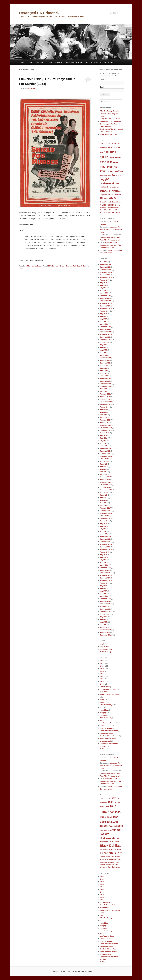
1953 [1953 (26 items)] (103, 167)
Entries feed (104, 647)
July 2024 (104, 314)
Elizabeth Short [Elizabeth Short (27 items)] (111, 198)
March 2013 (104, 627)
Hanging (103, 713)
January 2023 (105, 360)
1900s (102, 661)
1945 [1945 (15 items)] (107, 152)
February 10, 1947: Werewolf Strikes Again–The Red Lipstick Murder (111, 124)
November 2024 (106, 303)
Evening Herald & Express (110, 694)
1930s (102, 669)
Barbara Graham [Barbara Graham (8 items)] (114, 187)
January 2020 (105, 423)
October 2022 (105, 363)
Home (22, 62)
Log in (102, 644)
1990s (102, 684)
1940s (102, 671)
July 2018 (104, 464)
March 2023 (104, 355)
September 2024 (106, 308)
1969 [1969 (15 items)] (120, 171)
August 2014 (105, 583)
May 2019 (103, 441)
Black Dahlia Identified (108, 134)
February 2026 (105, 264)
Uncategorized (105, 741)
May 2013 (103, 622)
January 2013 (105, 632)
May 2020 (103, 412)
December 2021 (106, 384)
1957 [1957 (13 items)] (108, 171)
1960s (102, 676)
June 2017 (104, 498)
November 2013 (106, 607)
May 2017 (103, 500)
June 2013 (104, 619)
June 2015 (104, 557)
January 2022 (105, 381)
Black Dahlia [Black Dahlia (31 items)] (109, 191)
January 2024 (105, 329)
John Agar (68, 266)
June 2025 (104, 285)
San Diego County (107, 733)
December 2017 (106, 482)
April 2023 (104, 353)
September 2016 (106, 518)
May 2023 (103, 350)
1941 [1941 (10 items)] (115, 148)
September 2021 (106, 386)
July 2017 (104, 495)
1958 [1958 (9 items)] (112, 172)
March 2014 (104, 596)
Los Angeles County (108, 723)
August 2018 (105, 461)
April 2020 (104, 415)
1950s (28, 266)
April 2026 (104, 262)
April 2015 (104, 562)
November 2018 (106, 456)
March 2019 (104, 446)
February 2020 (105, 420)
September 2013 (106, 612)
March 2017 (104, 505)
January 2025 (105, 298)
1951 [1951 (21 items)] (109, 162)
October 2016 (105, 516)
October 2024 (105, 306)
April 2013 (104, 625)
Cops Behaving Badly (108, 689)
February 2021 (105, 394)
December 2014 (106, 573)
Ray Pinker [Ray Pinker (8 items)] (116, 208)
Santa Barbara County (108, 738)
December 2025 (106, 270)
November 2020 (106, 402)
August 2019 (105, 433)
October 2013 (105, 609)
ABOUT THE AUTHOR (36, 62)
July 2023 (104, 345)
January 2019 (105, 451)
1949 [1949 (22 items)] (118, 158)
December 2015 (106, 542)
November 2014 (106, 575)
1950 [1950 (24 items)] (103, 162)
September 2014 (106, 581)
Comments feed (106, 649)
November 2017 (106, 485)
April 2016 (104, 531)
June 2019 (104, 438)
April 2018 (104, 472)
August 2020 (105, 407)
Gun (102, 707)
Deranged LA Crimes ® (39, 13)
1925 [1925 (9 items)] (102, 144)
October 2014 (105, 578)
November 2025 (106, 272)
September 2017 (106, 490)
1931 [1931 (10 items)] (110, 144)
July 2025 (104, 283)
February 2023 (105, 358)
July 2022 (104, 368)
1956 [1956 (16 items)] (102, 171)
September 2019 (106, 430)
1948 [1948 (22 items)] (111, 158)
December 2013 (106, 604)
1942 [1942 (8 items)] (119, 148)
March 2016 (104, 534)
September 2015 (106, 549)
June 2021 (104, 389)
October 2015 (105, 547)
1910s (102, 663)
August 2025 (105, 280)
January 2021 (105, 397)
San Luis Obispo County (109, 736)
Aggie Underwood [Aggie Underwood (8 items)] (105, 175)
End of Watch (105, 692)
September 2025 (106, 277)
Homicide (104, 715)
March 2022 (104, 376)
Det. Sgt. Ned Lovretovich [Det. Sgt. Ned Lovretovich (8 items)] (113, 195)
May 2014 (103, 591)
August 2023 (105, 342)
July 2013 (104, 617)
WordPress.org (106, 652)
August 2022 (105, 366)
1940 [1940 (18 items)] (111, 147)
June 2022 (104, 371)
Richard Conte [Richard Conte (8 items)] (104, 210)
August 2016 (105, 521)
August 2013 (105, 614)
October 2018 (105, 459)
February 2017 (105, 508)
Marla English (77, 266)
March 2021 (104, 391)
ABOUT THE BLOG (55, 62)
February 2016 (105, 536)
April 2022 (104, 373)
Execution (104, 702)
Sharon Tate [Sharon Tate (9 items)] (113, 210)
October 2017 (105, 487)
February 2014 (105, 599)
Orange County (106, 725)
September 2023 (106, 340)
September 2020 (106, 404)
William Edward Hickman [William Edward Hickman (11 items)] (110, 213)
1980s (102, 681)
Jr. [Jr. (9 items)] (111, 202)
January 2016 (105, 539)
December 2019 (106, 425)
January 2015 (105, 570)
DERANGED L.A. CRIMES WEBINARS (100, 62)
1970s (102, 679)
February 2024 (105, 327)
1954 (50, 266)
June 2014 (104, 588)
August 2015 (105, 552)
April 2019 (104, 443)
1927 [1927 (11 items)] (106, 144)
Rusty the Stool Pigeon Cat (110, 119)
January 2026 (105, 267)
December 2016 (106, 511)
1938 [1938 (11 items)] (102, 148)
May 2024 (103, 319)
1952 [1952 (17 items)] (115, 162)
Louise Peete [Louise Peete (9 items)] (117, 202)
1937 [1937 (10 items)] (119, 144)
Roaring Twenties (106, 728)
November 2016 (106, 513)
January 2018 (105, 479)
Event (102, 700)
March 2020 (104, 417)
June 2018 (104, 467)
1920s (102, 666)
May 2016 (103, 529)
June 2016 (104, 526)
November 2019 (106, 428)
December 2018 (106, 454)
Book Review (105, 687)
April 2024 (104, 321)
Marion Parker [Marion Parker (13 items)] (107, 205)
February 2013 (105, 630)
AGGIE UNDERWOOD (74, 62)
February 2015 (105, 568)
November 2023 (106, 334)
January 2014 (105, 601)
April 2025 (104, 290)
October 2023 (105, 337)
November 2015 (106, 544)
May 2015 (103, 560)
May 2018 (103, 469)
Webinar (103, 749)
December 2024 (106, 301)
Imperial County (106, 718)
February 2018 (105, 477)
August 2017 (105, 492)
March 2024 (104, 324)
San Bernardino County (109, 731)
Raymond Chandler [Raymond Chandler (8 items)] (106, 208)
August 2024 (105, 311)
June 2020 (104, 410)
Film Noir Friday (36, 266)
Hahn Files (104, 710)
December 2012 (106, 635)
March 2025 (104, 293)
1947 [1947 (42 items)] (104, 157)
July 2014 (104, 586)
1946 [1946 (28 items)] (113, 152)
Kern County (105, 720)
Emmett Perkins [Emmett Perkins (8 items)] (105, 202)
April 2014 (104, 594)
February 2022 (105, 379)
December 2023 (106, 332)
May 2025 (103, 288)
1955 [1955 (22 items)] (115, 167)
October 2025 (105, 275)
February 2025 (105, 296)
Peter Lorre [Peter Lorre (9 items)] (117, 205)
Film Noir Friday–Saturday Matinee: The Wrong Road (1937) (110, 114)
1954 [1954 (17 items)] (109, 167)
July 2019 (104, 435)
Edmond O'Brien (58, 266)
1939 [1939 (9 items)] (106, 148)
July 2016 (104, 524)
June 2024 (104, 316)
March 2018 (104, 474)
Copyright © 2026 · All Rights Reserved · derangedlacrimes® (71, 971)
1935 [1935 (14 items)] (114, 144)
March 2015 (104, 565)
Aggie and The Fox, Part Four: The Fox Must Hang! (111, 230)
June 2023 (104, 347)
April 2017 (104, 503)
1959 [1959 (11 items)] (116, 171)
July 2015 (104, 555)
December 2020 (106, 399)
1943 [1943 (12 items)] (102, 152)
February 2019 (105, 448)
